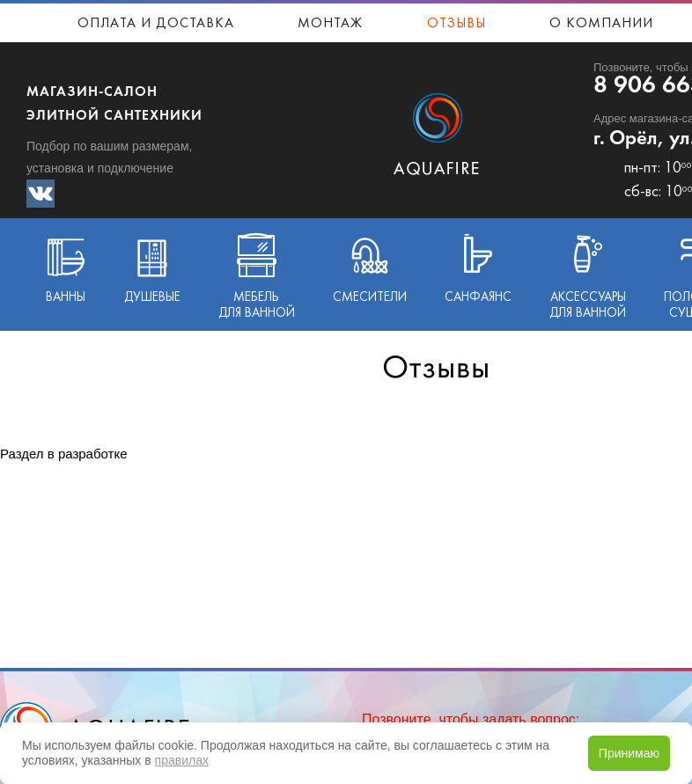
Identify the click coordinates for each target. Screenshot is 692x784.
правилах (182, 760)
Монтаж (330, 24)
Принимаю (629, 753)
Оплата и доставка (156, 24)
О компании (601, 24)
